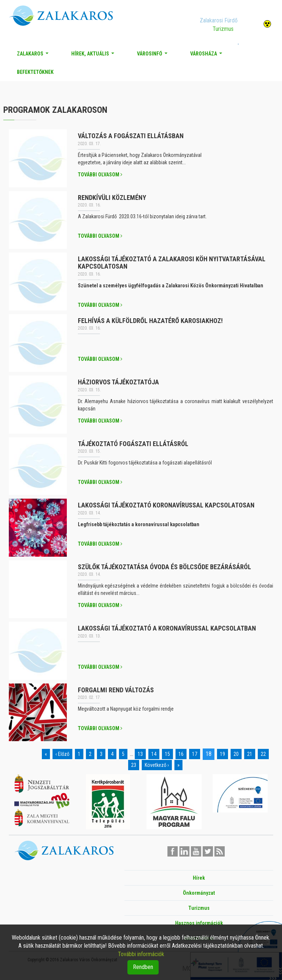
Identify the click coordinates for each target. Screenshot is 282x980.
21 (250, 754)
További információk (141, 954)
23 (134, 765)
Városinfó (154, 56)
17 (195, 754)
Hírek (199, 878)
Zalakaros (34, 56)
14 (154, 754)
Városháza (208, 56)
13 (140, 754)
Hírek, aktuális (94, 56)
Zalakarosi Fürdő (219, 20)
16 (181, 754)
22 (263, 754)
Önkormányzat (199, 893)
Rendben (143, 967)
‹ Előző (62, 754)
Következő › (157, 765)
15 (167, 754)
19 (223, 754)
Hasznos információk (199, 923)
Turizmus (223, 29)
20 (236, 754)
